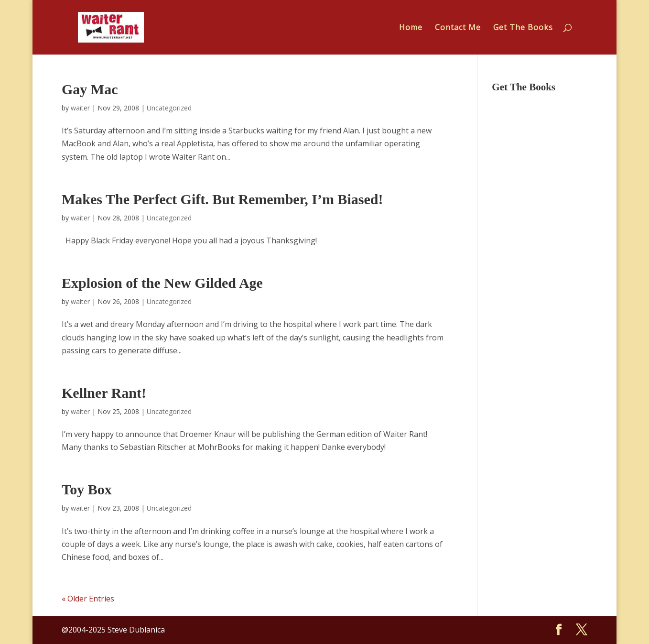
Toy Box (87, 489)
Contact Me (458, 28)
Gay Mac (90, 89)
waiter (80, 108)
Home (411, 28)
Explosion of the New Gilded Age (162, 283)
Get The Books (523, 28)
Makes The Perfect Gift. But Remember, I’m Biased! (222, 199)
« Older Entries (88, 599)
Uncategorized (169, 108)
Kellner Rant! (104, 393)
